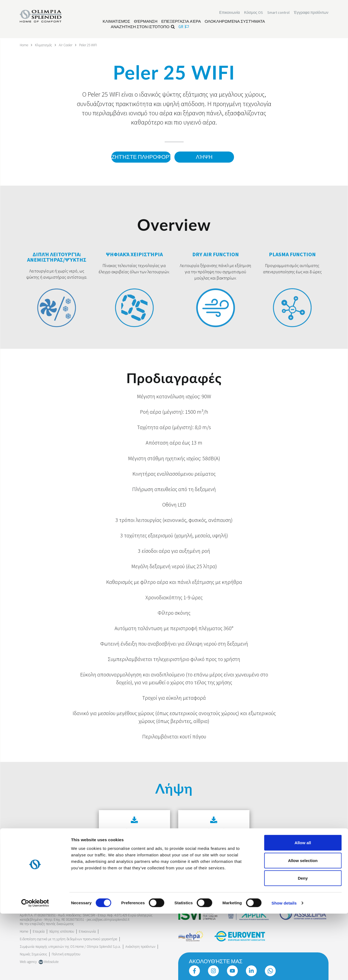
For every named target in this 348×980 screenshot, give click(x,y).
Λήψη (204, 157)
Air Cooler (70, 45)
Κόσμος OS (254, 13)
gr (184, 27)
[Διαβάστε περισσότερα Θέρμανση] (146, 22)
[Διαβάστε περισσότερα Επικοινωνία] (230, 13)
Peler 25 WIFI (94, 45)
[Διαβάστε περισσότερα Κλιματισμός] (116, 22)
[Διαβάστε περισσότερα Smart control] (278, 13)
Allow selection (303, 927)
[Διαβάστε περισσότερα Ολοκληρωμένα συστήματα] (235, 22)
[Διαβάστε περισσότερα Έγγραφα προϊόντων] (311, 13)
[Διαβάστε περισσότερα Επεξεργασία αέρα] (181, 22)
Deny (303, 944)
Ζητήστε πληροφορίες (140, 157)
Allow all (303, 909)
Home (25, 45)
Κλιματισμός (46, 45)
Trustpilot (26, 891)
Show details (284, 969)
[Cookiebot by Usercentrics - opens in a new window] (35, 969)
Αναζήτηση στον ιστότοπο (143, 27)
